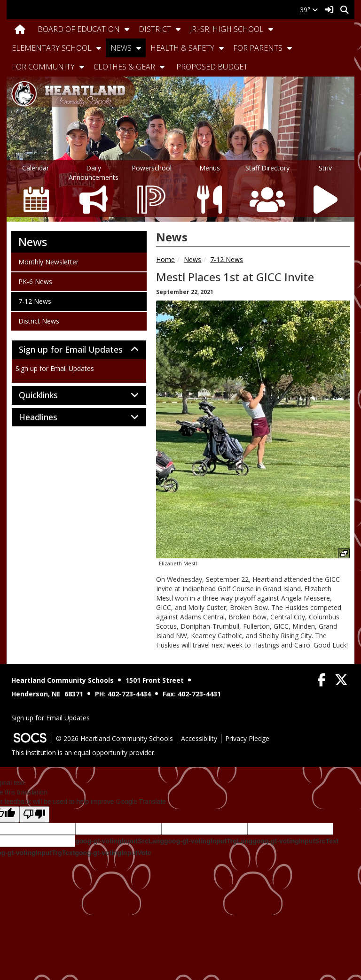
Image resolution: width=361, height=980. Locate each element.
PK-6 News (35, 281)
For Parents (258, 48)
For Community (43, 67)
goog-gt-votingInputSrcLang (120, 841)
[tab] (79, 350)
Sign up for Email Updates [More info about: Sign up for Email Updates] (55, 368)
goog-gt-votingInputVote (113, 853)
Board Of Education (79, 29)
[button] (127, 29)
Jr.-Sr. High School (227, 29)
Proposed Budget (212, 67)
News (121, 48)
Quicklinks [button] (49, 395)
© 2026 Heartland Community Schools (114, 738)
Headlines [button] (48, 417)
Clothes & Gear (124, 67)
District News (39, 321)
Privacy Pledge (247, 738)
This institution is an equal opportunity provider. (83, 752)
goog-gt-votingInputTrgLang (208, 841)
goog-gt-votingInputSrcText (295, 841)
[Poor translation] (34, 814)
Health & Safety (182, 48)
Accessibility (199, 738)
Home (165, 259)
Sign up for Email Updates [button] (79, 350)
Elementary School (52, 48)
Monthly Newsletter (48, 262)
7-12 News (227, 259)
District (155, 29)
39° (309, 10)
